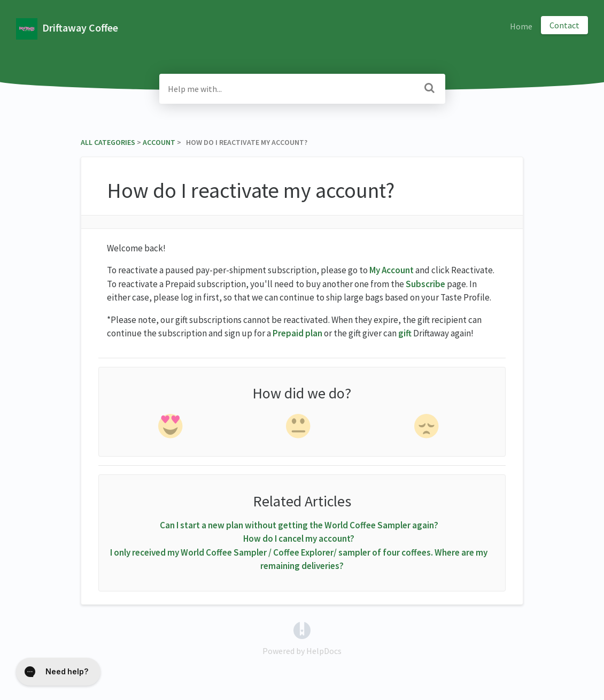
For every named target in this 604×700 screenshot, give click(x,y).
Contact (564, 25)
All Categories (108, 142)
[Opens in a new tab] (302, 629)
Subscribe (425, 284)
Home (521, 26)
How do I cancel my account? (299, 539)
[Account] (159, 142)
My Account (392, 270)
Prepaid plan (297, 333)
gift (405, 333)
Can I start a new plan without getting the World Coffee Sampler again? (299, 525)
